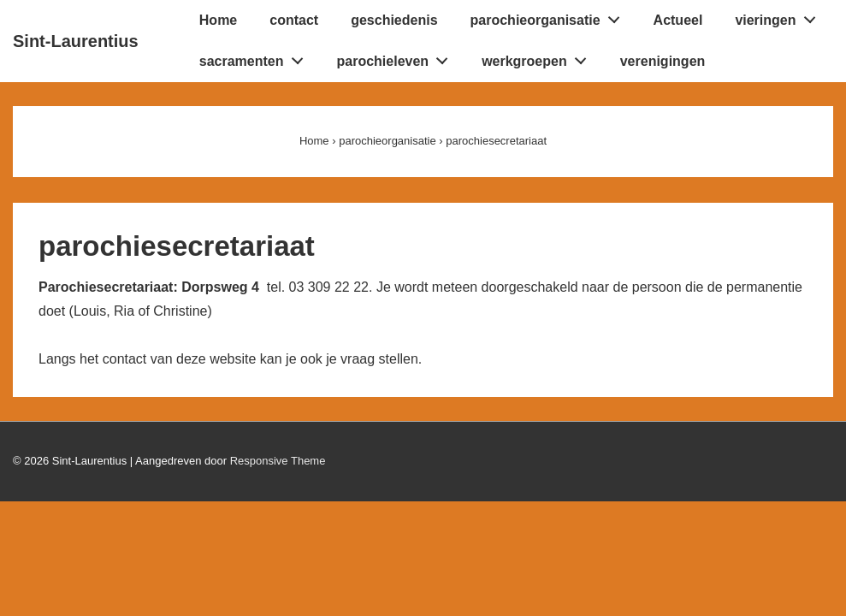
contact (294, 20)
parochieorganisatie (550, 16)
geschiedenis (394, 20)
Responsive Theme (278, 461)
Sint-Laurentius (76, 41)
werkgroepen (538, 57)
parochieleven (397, 57)
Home (218, 20)
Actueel (678, 20)
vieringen (780, 16)
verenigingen (663, 61)
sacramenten (256, 57)
